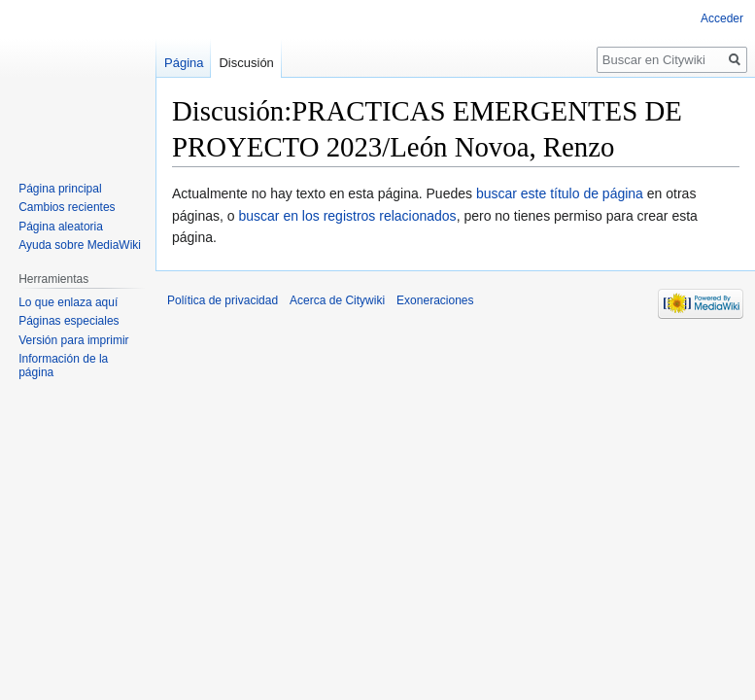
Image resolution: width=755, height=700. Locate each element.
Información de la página (63, 366)
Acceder (722, 18)
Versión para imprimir (73, 340)
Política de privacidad (223, 300)
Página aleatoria (61, 227)
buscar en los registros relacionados (348, 216)
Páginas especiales (69, 321)
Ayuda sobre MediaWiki (80, 245)
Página (184, 63)
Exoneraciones (435, 300)
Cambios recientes (67, 207)
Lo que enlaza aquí (68, 302)
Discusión (246, 63)
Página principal (60, 189)
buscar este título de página (560, 193)
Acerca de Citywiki (337, 300)
